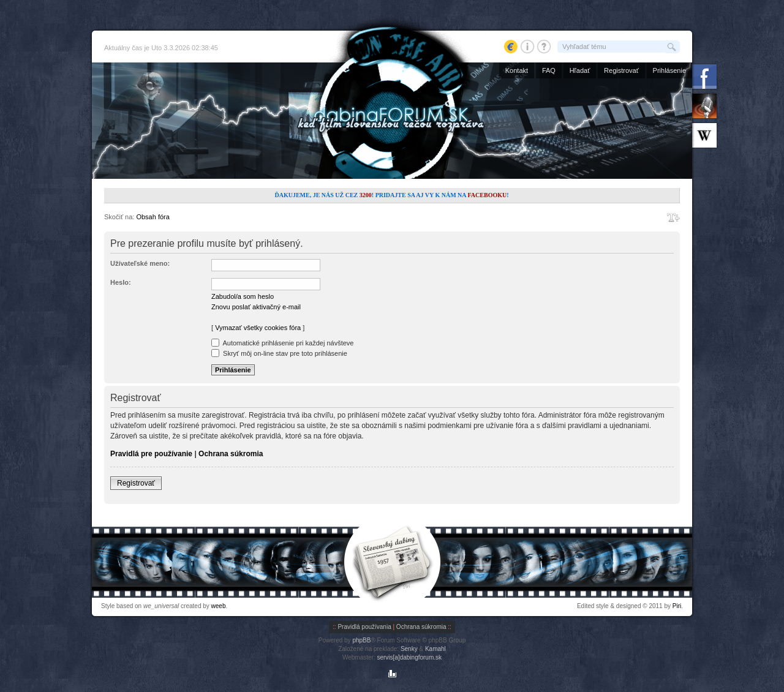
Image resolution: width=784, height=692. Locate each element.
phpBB (361, 640)
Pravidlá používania (364, 627)
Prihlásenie (669, 70)
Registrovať (621, 70)
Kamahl (435, 649)
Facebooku (487, 195)
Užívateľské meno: (140, 263)
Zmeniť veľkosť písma (673, 217)
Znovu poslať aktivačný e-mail (256, 307)
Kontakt (517, 70)
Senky (409, 649)
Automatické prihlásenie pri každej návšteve (282, 343)
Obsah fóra (153, 217)
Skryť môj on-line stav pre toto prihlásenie (279, 353)
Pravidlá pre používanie (151, 454)
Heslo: (121, 282)
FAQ (549, 70)
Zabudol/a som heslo (243, 296)
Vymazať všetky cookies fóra (258, 328)
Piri (677, 606)
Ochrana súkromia (231, 454)
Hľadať (580, 70)
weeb (219, 606)
